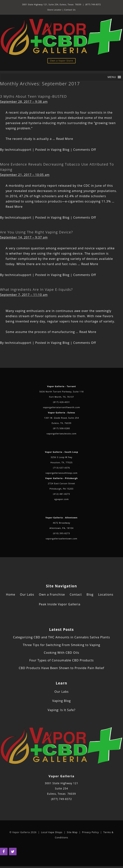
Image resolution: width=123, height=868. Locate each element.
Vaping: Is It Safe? (61, 710)
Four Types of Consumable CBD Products (61, 660)
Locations (106, 594)
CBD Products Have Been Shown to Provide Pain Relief (61, 668)
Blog (90, 594)
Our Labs (27, 594)
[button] (112, 77)
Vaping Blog (60, 150)
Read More (65, 139)
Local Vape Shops (52, 832)
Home (11, 594)
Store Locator (55, 10)
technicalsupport (18, 150)
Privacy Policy (90, 832)
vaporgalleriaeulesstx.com (62, 434)
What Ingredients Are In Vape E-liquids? (36, 289)
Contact (76, 594)
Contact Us (70, 10)
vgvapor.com (62, 499)
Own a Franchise (52, 594)
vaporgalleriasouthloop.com (61, 473)
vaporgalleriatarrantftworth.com (61, 407)
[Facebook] (4, 852)
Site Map (72, 832)
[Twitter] (13, 852)
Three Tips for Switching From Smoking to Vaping (61, 645)
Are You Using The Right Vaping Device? (36, 232)
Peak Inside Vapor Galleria (60, 604)
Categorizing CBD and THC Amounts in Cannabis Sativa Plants (61, 637)
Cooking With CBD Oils (61, 653)
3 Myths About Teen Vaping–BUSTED (33, 96)
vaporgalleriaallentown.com (61, 539)
